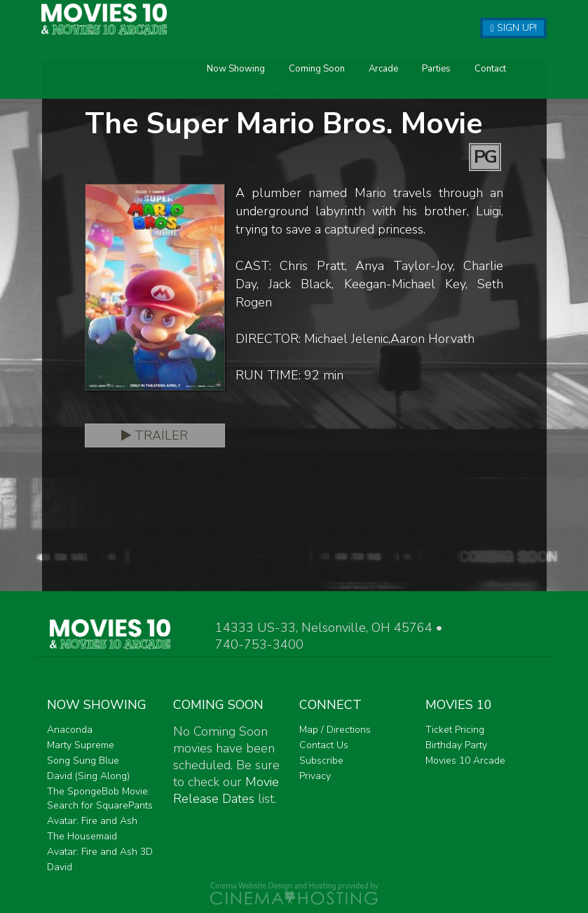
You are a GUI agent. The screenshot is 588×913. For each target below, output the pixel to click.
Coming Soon (192, 87)
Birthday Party (456, 745)
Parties (312, 87)
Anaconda (70, 730)
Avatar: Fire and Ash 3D (100, 852)
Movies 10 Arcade (465, 760)
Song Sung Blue (83, 760)
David (60, 867)
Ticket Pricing (455, 730)
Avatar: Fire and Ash (92, 821)
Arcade (259, 87)
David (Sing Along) (88, 776)
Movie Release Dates (226, 790)
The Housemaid (82, 836)
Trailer (155, 435)
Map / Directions (335, 730)
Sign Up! (513, 28)
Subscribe (321, 760)
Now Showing (111, 87)
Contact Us (324, 745)
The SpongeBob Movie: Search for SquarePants (100, 798)
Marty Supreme (81, 745)
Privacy (315, 776)
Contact (365, 87)
